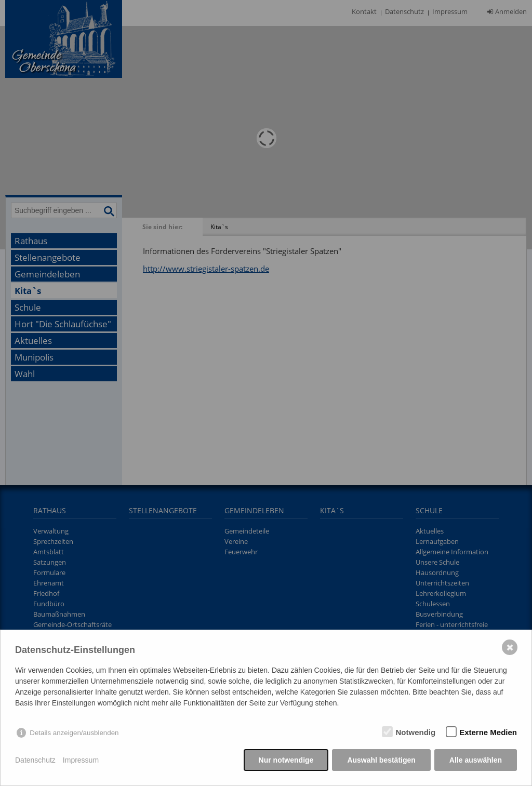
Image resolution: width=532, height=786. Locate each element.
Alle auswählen (476, 760)
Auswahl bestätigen (381, 760)
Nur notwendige (286, 760)
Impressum (81, 760)
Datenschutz (35, 760)
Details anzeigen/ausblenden (74, 733)
